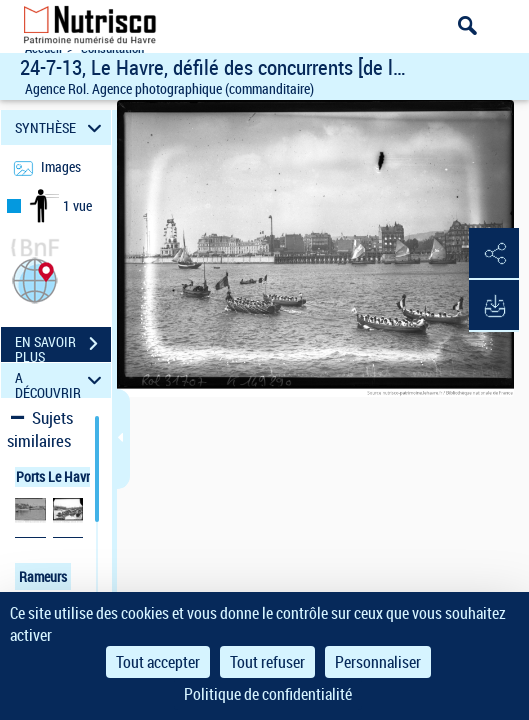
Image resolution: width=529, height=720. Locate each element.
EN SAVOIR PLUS (63, 346)
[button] (35, 278)
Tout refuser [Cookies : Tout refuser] (267, 662)
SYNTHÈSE (61, 127)
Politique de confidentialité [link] (268, 694)
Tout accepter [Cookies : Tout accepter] (158, 662)
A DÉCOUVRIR (61, 380)
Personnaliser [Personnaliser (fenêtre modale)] (378, 662)
